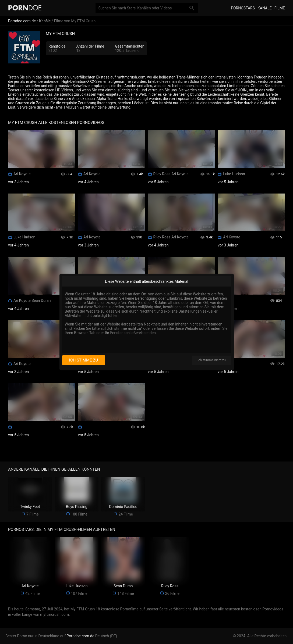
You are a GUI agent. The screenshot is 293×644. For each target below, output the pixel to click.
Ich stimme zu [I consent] (84, 360)
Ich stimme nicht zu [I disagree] (211, 360)
